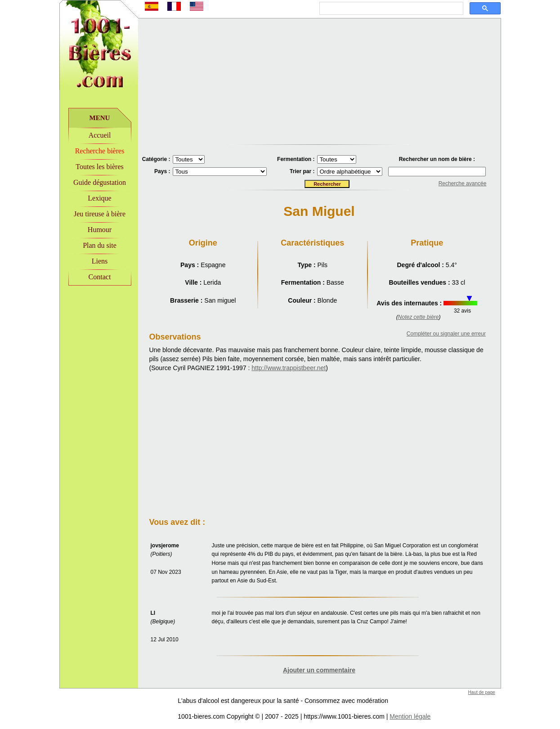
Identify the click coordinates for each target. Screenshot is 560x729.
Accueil (100, 135)
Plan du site (100, 245)
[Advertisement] (99, 347)
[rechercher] (390, 9)
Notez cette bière (419, 317)
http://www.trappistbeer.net (289, 368)
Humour (100, 230)
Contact (100, 277)
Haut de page (482, 692)
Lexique (99, 198)
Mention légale (410, 716)
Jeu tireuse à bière (100, 214)
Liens (100, 261)
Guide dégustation (100, 182)
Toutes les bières (99, 167)
